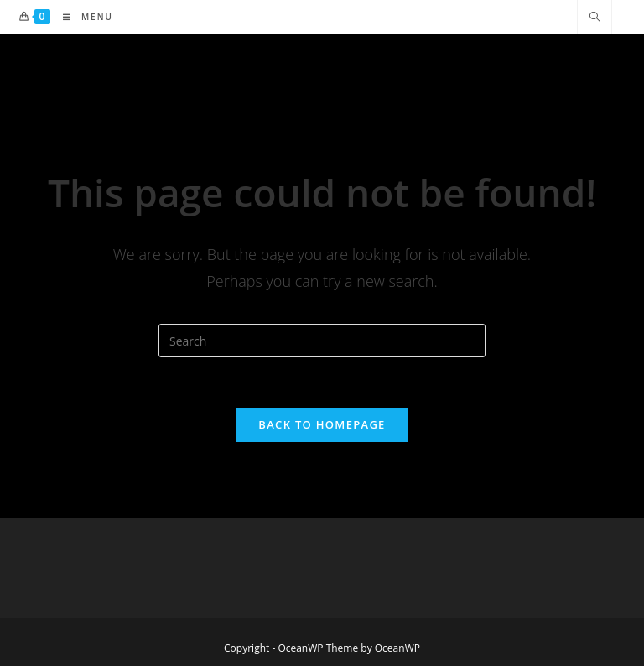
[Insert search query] (322, 341)
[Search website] (595, 18)
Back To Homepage (322, 424)
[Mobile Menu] (82, 17)
